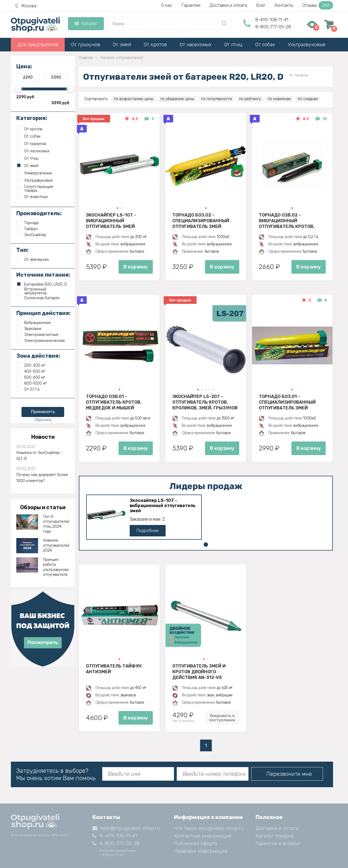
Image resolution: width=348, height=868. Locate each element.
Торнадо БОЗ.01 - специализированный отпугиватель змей (287, 402)
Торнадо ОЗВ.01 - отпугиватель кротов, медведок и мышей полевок (114, 402)
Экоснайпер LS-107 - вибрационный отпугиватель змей (111, 221)
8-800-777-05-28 (273, 27)
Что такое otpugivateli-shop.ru (209, 828)
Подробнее (148, 531)
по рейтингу (250, 99)
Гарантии (191, 5)
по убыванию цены (177, 99)
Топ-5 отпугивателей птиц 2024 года (56, 524)
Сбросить (43, 420)
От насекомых (196, 45)
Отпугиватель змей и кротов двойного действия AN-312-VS (199, 672)
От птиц (233, 45)
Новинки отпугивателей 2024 (56, 545)
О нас (167, 5)
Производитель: (39, 213)
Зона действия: (38, 356)
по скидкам (308, 99)
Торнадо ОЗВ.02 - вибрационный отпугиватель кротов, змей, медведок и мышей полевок (290, 221)
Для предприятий (38, 45)
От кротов (155, 45)
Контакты (284, 5)
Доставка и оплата (277, 828)
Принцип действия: (43, 313)
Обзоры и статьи (43, 507)
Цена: (24, 66)
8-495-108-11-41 (272, 20)
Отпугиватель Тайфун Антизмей (114, 669)
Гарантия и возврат (278, 844)
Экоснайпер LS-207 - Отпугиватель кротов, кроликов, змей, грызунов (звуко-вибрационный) (205, 402)
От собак (265, 45)
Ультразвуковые (307, 45)
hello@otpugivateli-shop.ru (126, 828)
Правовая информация (201, 851)
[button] (117, 208)
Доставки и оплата (228, 5)
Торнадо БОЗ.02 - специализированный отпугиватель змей (201, 221)
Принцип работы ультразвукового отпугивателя (56, 567)
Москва (26, 6)
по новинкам (279, 99)
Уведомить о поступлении (222, 718)
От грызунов (86, 45)
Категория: (32, 118)
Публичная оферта (196, 844)
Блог (261, 5)
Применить (43, 412)
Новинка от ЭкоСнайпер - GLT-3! (40, 456)
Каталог (86, 24)
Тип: (22, 250)
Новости (43, 437)
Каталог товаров (275, 836)
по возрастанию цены (134, 99)
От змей (122, 45)
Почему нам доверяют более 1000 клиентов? (42, 478)
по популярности (217, 99)
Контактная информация (203, 836)
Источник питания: (43, 275)
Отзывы (318, 5)
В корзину (136, 267)
